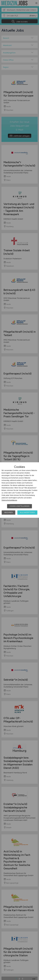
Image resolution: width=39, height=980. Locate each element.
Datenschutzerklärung (9, 500)
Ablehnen (8, 512)
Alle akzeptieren (27, 512)
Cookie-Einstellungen (19, 506)
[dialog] (19, 490)
